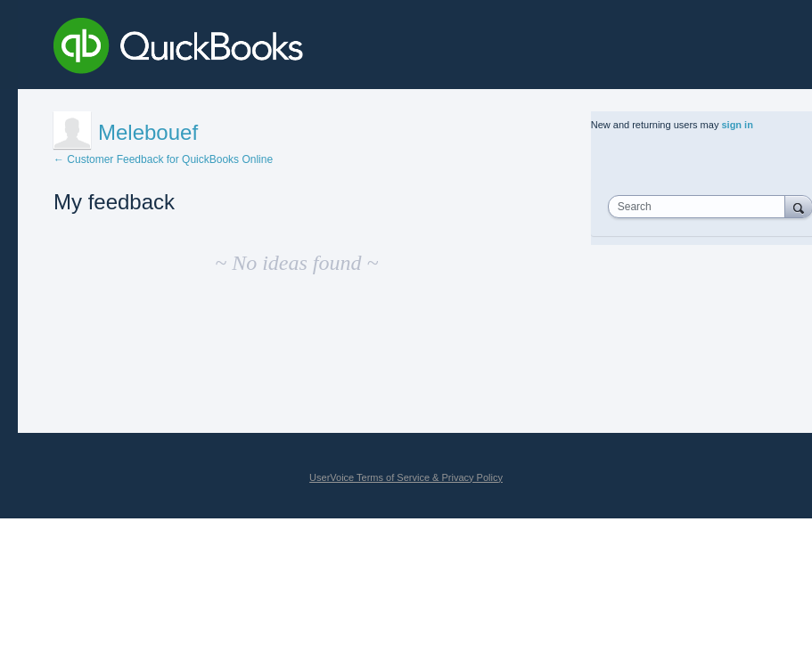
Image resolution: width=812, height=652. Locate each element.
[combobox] (701, 207)
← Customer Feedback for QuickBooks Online (163, 159)
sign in (737, 125)
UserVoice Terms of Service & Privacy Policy (406, 477)
